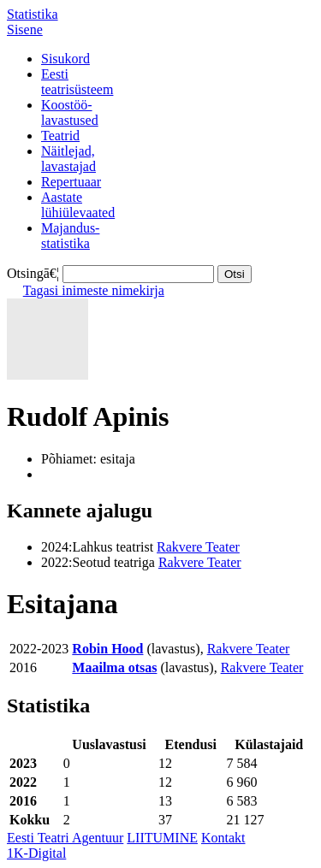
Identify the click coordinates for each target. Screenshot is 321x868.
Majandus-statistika (70, 236)
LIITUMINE (162, 838)
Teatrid (60, 136)
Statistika (33, 14)
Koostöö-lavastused (70, 112)
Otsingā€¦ (33, 273)
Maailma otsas (114, 667)
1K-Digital (36, 853)
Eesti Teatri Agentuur (65, 838)
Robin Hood (107, 649)
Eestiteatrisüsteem (77, 82)
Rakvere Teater (198, 547)
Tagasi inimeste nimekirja (94, 290)
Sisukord (65, 59)
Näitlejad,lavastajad (68, 159)
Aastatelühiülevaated (78, 205)
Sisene (25, 30)
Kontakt (223, 838)
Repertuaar (71, 182)
